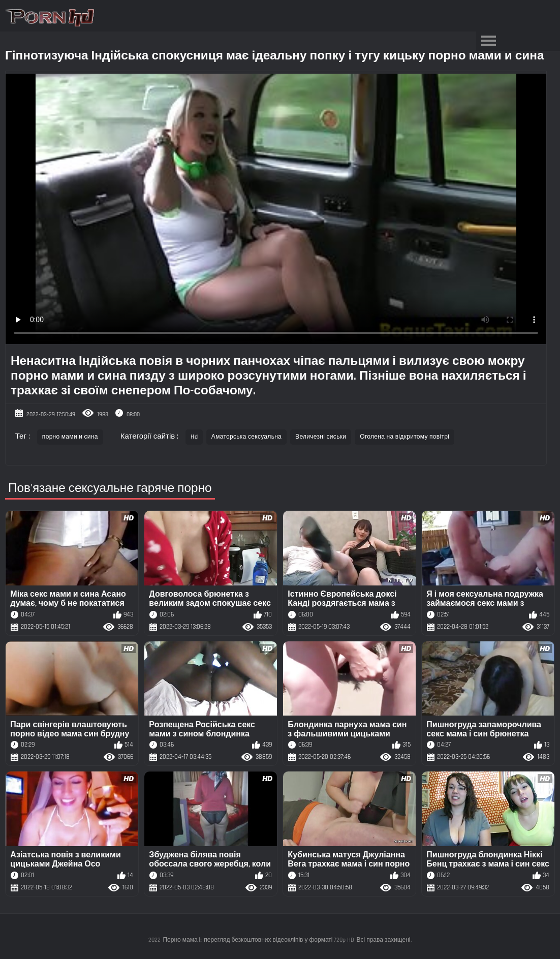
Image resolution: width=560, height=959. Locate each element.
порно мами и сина (70, 437)
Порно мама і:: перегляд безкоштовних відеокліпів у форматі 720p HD (258, 940)
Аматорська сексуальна (246, 437)
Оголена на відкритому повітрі (405, 437)
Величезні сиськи (321, 437)
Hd (194, 437)
